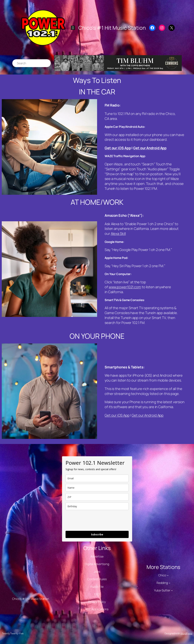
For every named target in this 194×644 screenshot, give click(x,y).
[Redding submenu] (169, 583)
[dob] (97, 506)
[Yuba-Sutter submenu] (172, 590)
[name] (97, 488)
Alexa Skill (118, 234)
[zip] (97, 497)
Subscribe (97, 534)
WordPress (186, 633)
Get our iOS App (118, 148)
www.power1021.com (125, 287)
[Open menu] (73, 28)
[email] (97, 478)
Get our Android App (150, 148)
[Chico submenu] (168, 575)
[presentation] (92, 520)
